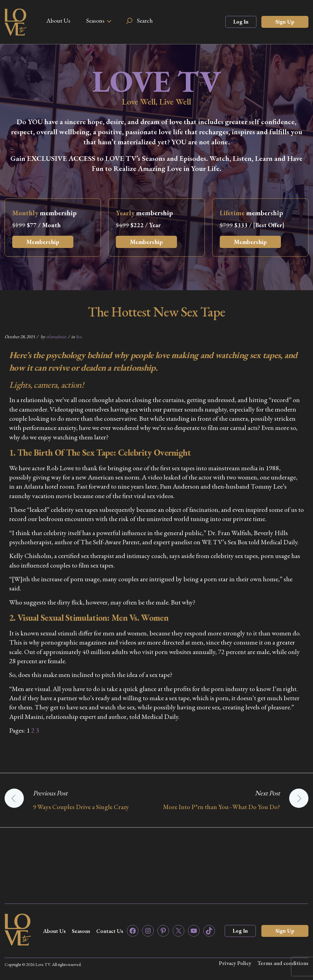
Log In (241, 22)
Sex (79, 337)
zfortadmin (56, 337)
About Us (58, 20)
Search (145, 20)
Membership (43, 242)
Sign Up (285, 22)
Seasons (95, 20)
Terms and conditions (283, 963)
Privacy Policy (235, 963)
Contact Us (110, 931)
